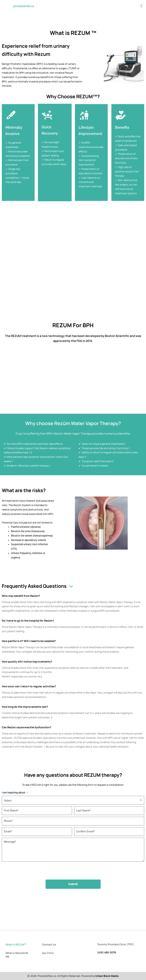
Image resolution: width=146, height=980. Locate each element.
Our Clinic (48, 953)
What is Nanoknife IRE (17, 955)
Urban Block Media (107, 976)
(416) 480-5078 (107, 952)
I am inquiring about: (15, 793)
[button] (142, 6)
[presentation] (73, 871)
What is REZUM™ (16, 944)
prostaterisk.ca (24, 6)
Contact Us (49, 944)
